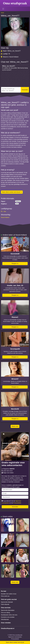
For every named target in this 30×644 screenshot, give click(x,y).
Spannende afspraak (7, 602)
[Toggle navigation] (3, 9)
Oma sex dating (5, 613)
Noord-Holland (5, 217)
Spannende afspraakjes (8, 610)
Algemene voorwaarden (15, 637)
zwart (17, 204)
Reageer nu (15, 263)
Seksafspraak (5, 619)
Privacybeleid (17, 503)
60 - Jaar (3, 211)
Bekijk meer (15, 426)
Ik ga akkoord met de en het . (11, 502)
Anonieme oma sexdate (8, 617)
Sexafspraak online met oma (9, 615)
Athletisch (18, 201)
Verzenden (25, 90)
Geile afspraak (5, 604)
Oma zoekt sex (5, 596)
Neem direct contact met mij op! (12, 192)
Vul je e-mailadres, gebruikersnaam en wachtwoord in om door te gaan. (15, 488)
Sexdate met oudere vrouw (9, 594)
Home (2, 13)
